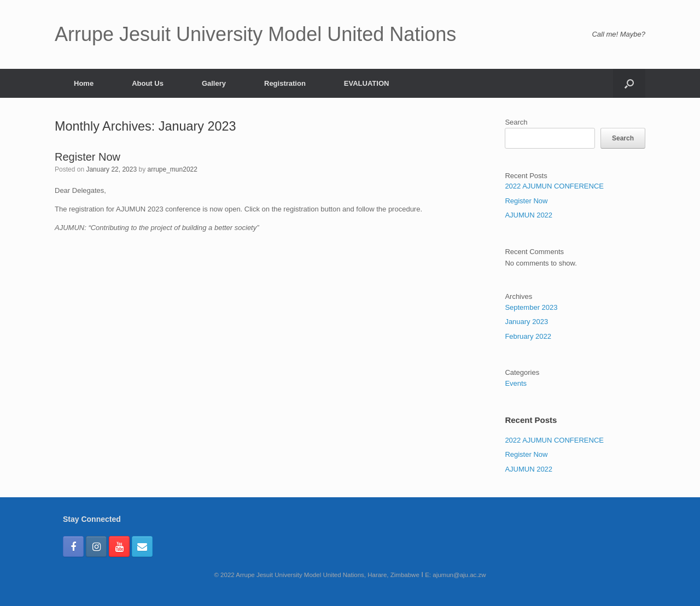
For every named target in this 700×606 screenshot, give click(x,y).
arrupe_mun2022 (173, 169)
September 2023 (531, 307)
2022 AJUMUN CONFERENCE (554, 186)
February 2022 (528, 336)
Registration (285, 83)
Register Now (87, 157)
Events (516, 383)
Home (84, 83)
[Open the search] (629, 83)
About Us (148, 83)
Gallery (214, 83)
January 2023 (526, 322)
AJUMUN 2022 (529, 215)
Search (516, 122)
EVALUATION (367, 83)
